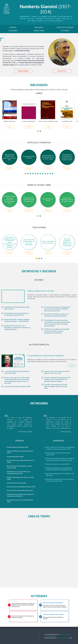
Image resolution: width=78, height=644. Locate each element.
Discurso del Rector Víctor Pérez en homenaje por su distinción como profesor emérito (60, 448)
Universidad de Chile (62, 638)
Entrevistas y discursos (65, 27)
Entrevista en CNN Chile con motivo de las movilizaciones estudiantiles (56, 315)
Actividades (65, 31)
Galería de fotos (62, 71)
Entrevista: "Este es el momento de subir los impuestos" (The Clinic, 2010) (57, 372)
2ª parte (20, 321)
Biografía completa (23, 71)
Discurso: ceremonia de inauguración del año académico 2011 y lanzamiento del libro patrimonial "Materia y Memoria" (57, 379)
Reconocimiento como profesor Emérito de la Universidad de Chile (17, 314)
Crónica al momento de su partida (56, 464)
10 (48, 174)
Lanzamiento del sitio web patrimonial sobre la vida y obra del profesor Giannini (56, 605)
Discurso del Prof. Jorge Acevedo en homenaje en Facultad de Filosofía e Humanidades (60, 459)
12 (53, 174)
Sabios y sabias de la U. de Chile (41, 291)
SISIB (54, 636)
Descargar (10, 168)
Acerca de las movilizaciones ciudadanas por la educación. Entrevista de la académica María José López (57, 309)
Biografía (13, 27)
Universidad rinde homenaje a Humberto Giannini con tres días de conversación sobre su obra (23, 605)
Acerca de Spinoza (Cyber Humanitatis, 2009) (17, 386)
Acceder (10, 127)
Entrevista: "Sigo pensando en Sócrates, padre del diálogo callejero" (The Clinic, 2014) (56, 386)
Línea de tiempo (39, 31)
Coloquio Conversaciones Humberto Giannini (56, 617)
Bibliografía (39, 27)
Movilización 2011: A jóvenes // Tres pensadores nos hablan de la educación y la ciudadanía (17, 328)
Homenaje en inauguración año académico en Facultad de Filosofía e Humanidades (59, 469)
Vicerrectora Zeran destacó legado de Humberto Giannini (23, 617)
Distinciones (13, 31)
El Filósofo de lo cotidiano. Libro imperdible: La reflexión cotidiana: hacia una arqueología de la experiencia (57, 331)
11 (50, 174)
